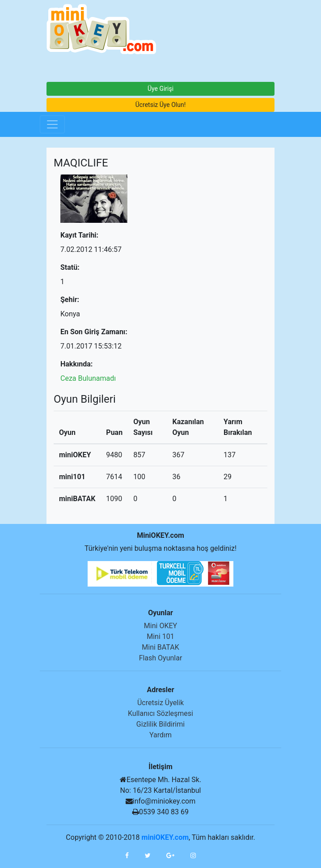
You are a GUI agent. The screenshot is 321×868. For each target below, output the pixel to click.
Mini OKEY (160, 626)
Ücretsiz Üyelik (160, 703)
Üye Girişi (160, 89)
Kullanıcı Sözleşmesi (160, 713)
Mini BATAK (160, 647)
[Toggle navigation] (52, 124)
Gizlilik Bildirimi (160, 724)
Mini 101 (160, 636)
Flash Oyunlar (161, 658)
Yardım (160, 735)
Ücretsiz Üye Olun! (161, 105)
